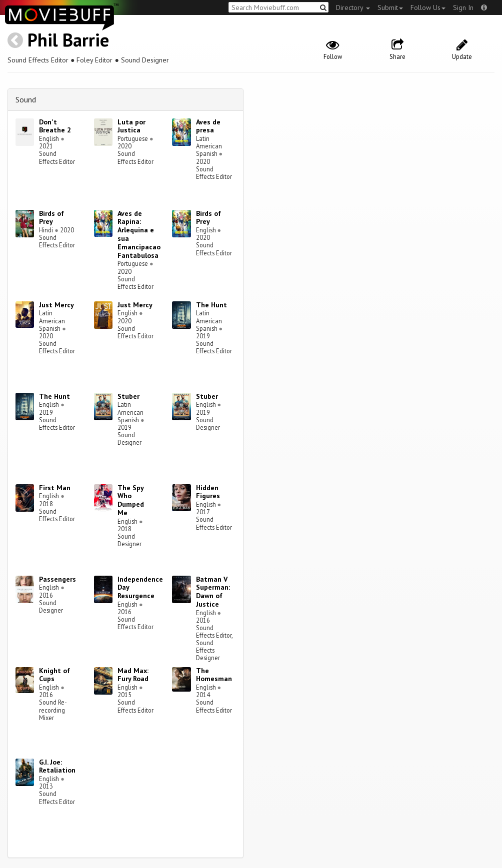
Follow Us (428, 7)
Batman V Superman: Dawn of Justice (213, 592)
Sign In (463, 7)
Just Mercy (56, 305)
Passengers (57, 579)
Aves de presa (208, 126)
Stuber (128, 396)
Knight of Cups (54, 675)
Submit (390, 7)
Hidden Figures (208, 492)
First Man (55, 488)
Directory (353, 7)
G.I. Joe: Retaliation (57, 766)
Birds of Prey (51, 218)
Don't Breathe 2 (55, 126)
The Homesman (214, 675)
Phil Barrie (68, 40)
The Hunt (211, 305)
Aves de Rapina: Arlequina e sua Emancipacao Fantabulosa (139, 234)
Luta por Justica (131, 126)
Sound (26, 99)
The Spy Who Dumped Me (131, 500)
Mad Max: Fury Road (133, 675)
